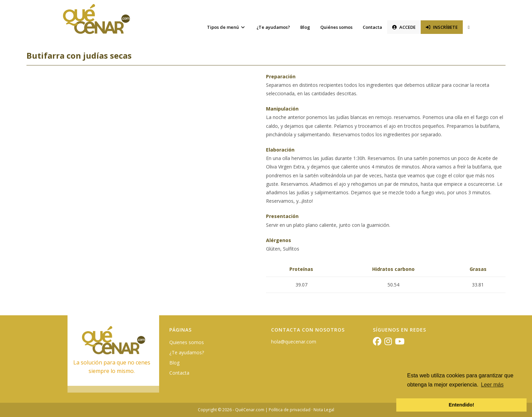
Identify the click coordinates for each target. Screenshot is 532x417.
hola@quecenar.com (294, 342)
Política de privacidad (290, 410)
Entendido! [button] (461, 405)
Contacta (179, 373)
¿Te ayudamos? (187, 352)
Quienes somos (187, 342)
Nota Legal (324, 410)
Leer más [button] (492, 385)
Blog (174, 363)
